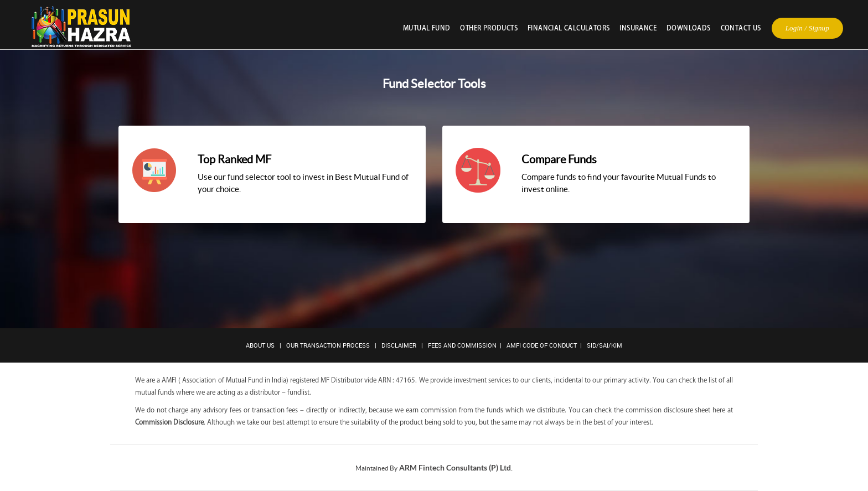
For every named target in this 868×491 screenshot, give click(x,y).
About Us (260, 345)
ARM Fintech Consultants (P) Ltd (455, 467)
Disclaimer (399, 345)
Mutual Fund (427, 28)
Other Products (489, 28)
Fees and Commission (462, 345)
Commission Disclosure (169, 422)
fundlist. (299, 392)
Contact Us (741, 28)
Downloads (689, 28)
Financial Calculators (569, 28)
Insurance (638, 28)
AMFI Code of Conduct (542, 345)
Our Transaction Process (328, 345)
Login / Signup (807, 28)
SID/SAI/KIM (604, 345)
